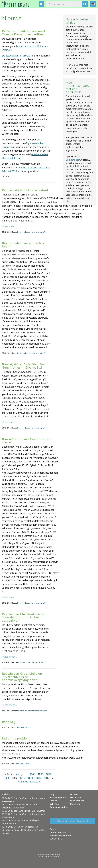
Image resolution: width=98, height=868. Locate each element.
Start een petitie (58, 797)
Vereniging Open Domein (49, 857)
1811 (30, 778)
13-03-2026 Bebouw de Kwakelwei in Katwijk (24, 811)
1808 (6, 778)
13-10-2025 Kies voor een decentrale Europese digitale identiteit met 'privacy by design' (23, 830)
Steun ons (75, 804)
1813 (47, 778)
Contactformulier (58, 832)
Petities (54, 801)
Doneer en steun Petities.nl (73, 821)
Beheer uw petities (59, 807)
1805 (32, 774)
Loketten (54, 804)
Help (52, 794)
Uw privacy (75, 797)
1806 (40, 774)
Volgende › (24, 782)
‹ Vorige (19, 774)
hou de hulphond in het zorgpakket (30, 662)
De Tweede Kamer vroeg (16, 56)
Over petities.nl (78, 801)
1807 (49, 774)
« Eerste (10, 774)
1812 (39, 778)
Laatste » (35, 782)
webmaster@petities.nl (61, 836)
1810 (22, 778)
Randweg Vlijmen (24, 727)
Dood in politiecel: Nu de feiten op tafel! (32, 232)
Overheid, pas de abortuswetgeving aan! (32, 711)
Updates (74, 794)
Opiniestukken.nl (74, 160)
